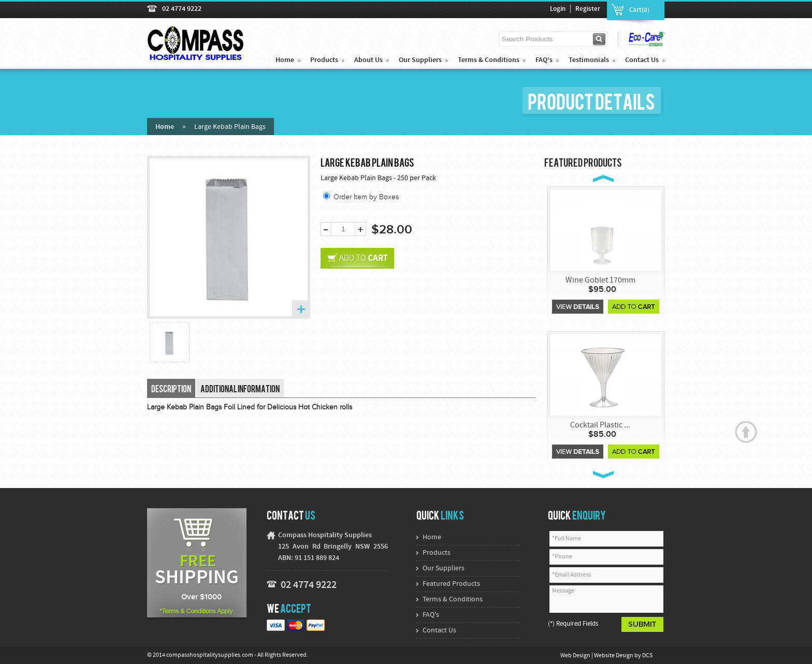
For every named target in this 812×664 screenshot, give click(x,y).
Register (588, 9)
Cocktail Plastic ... (600, 425)
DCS (647, 656)
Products (324, 60)
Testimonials (589, 60)
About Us (368, 60)
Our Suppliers (420, 60)
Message (606, 599)
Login (558, 9)
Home (285, 60)
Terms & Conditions (489, 60)
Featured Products (451, 584)
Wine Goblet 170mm (600, 281)
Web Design (576, 656)
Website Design (614, 656)
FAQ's (544, 60)
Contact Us (642, 60)
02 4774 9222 (182, 9)
